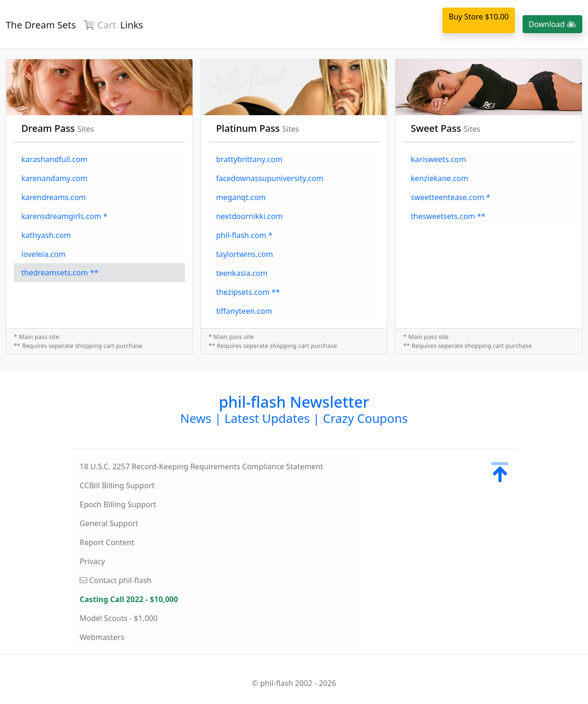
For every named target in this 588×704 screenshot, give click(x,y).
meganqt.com (241, 197)
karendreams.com (54, 197)
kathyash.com (46, 235)
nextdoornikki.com (249, 216)
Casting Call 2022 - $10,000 (129, 599)
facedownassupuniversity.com (270, 178)
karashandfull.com (54, 159)
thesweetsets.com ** (448, 216)
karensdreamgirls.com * (64, 216)
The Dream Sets (41, 25)
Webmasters (102, 637)
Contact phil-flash (116, 580)
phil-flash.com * (244, 235)
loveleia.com (44, 254)
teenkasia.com (242, 273)
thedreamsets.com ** (60, 273)
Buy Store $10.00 (478, 17)
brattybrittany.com (249, 159)
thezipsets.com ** (248, 292)
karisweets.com (438, 159)
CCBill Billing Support (117, 485)
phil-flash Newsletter (294, 409)
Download (552, 24)
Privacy (92, 561)
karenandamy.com (55, 178)
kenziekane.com (439, 178)
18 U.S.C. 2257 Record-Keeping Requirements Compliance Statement (201, 466)
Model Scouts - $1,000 (119, 618)
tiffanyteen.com (244, 311)
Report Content (107, 542)
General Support (109, 523)
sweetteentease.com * (450, 197)
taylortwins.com (245, 254)
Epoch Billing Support (118, 504)
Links (131, 25)
